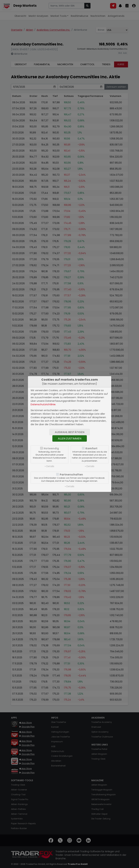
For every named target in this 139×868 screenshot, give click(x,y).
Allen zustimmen (70, 439)
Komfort (91, 448)
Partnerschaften (71, 475)
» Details (49, 466)
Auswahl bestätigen (70, 432)
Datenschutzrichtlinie (43, 404)
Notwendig (51, 448)
